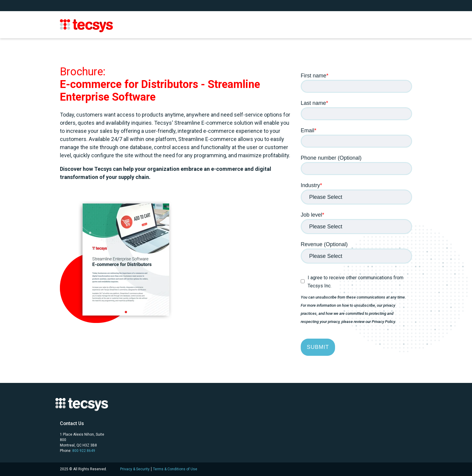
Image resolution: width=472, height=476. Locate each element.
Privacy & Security (135, 469)
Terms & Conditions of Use (175, 469)
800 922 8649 (84, 451)
